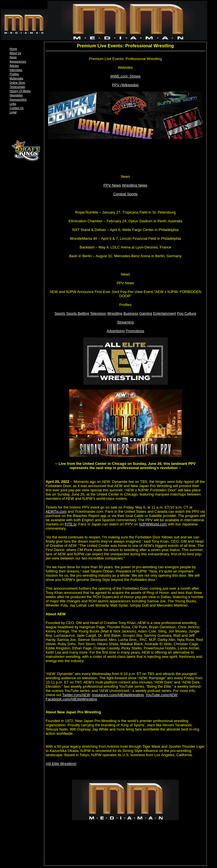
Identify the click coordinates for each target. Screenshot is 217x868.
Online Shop (17, 83)
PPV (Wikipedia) (125, 85)
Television (98, 313)
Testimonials (17, 87)
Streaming (125, 322)
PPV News (112, 185)
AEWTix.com (56, 511)
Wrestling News (135, 185)
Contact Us (16, 108)
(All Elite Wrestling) (61, 764)
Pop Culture (186, 313)
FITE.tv (71, 524)
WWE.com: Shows (126, 76)
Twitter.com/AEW (76, 695)
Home (13, 49)
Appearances (18, 62)
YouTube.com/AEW (161, 695)
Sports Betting (78, 313)
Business (131, 313)
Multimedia (16, 78)
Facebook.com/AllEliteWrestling (71, 699)
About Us (15, 53)
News (13, 57)
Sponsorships (18, 100)
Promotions (135, 331)
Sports (60, 313)
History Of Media (20, 91)
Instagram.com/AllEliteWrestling (118, 695)
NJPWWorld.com (153, 524)
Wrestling (115, 313)
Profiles (14, 74)
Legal (13, 112)
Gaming (146, 313)
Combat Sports (125, 194)
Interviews (16, 70)
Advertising (116, 331)
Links (13, 104)
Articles (14, 66)
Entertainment (165, 313)
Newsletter (16, 95)
